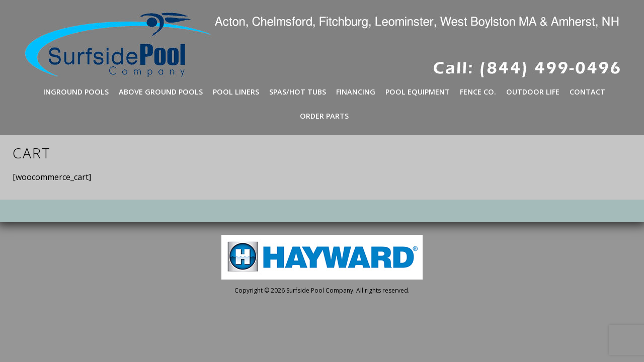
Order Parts (324, 116)
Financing (356, 92)
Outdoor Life (533, 92)
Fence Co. (478, 92)
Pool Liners (236, 92)
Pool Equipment (418, 92)
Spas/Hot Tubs (298, 92)
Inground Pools (76, 92)
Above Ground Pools (161, 92)
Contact (587, 92)
